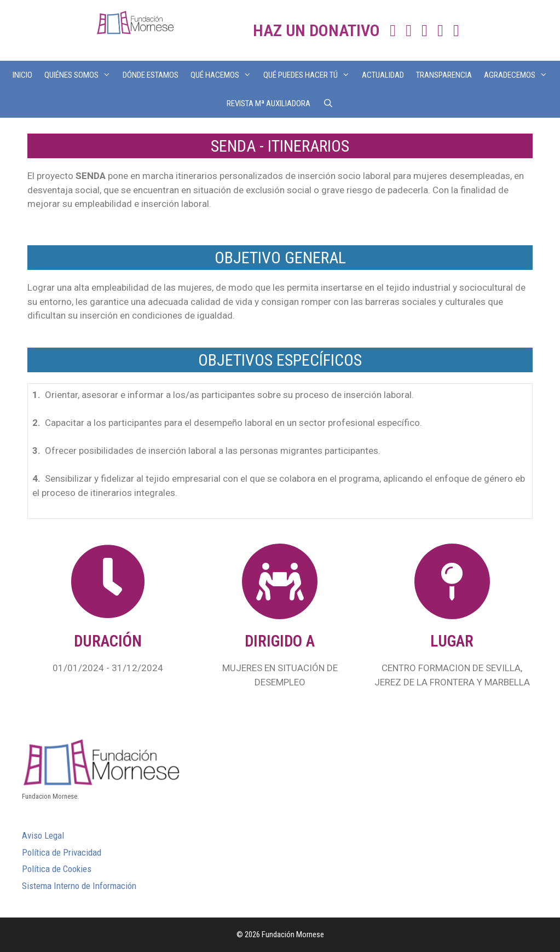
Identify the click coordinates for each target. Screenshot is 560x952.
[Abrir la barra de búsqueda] (328, 103)
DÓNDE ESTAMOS (151, 75)
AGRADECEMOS (519, 75)
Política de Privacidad (62, 852)
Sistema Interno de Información (79, 886)
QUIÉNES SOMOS (80, 75)
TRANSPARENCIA (444, 75)
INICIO (22, 75)
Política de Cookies (57, 869)
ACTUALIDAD (383, 75)
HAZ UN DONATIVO (316, 30)
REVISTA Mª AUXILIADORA (269, 103)
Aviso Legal (43, 835)
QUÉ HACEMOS (224, 75)
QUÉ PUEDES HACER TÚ (310, 75)
